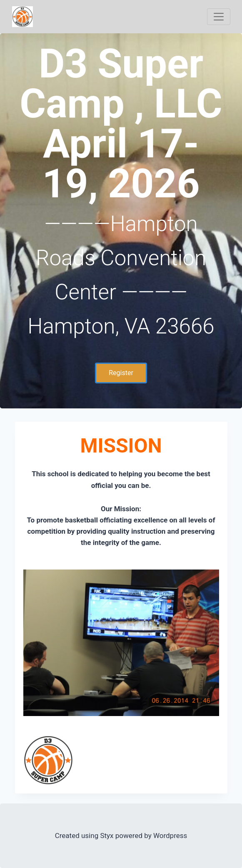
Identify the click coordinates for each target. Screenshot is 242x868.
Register (121, 373)
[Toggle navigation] (219, 17)
